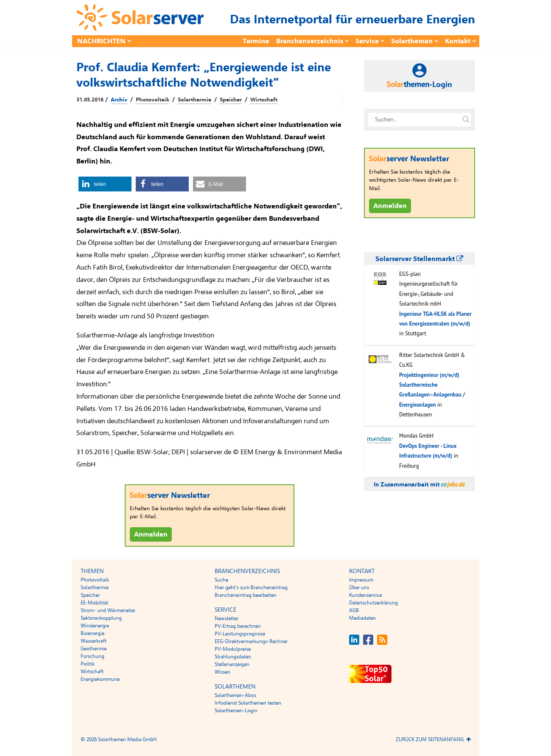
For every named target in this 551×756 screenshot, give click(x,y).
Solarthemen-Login (236, 711)
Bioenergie (92, 633)
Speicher (231, 100)
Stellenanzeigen (232, 664)
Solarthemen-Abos (235, 695)
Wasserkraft (94, 641)
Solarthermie (194, 100)
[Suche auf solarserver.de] (466, 120)
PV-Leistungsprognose (240, 634)
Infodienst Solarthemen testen (248, 703)
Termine (256, 41)
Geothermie (94, 649)
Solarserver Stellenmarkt (419, 259)
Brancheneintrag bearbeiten (246, 595)
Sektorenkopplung (101, 618)
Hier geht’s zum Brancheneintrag (251, 587)
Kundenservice (365, 595)
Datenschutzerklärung (373, 603)
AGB (354, 610)
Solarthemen (412, 41)
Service (367, 41)
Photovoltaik (152, 100)
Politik (88, 664)
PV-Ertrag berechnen (238, 626)
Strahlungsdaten (233, 657)
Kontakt (458, 41)
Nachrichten (101, 41)
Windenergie (95, 626)
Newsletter (227, 618)
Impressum (361, 580)
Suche (221, 580)
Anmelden (151, 534)
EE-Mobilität (94, 603)
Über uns (359, 587)
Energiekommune (100, 679)
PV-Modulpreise (233, 649)
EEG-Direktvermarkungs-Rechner (251, 641)
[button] (105, 184)
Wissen (222, 672)
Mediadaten (362, 618)
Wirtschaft (264, 100)
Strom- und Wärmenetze (108, 610)
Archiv (119, 100)
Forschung (92, 656)
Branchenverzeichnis (310, 41)
